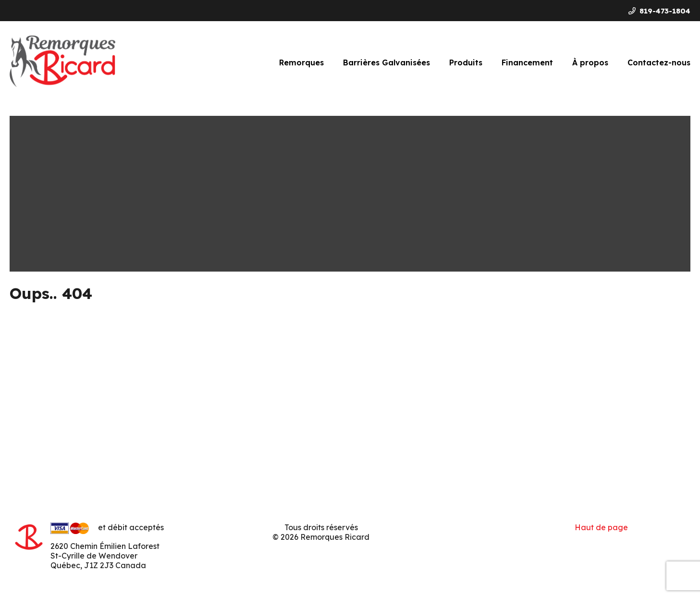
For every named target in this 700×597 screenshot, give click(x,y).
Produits (466, 62)
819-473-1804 (659, 11)
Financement (527, 62)
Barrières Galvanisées (387, 62)
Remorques (301, 62)
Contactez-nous (659, 62)
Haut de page (601, 527)
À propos (590, 62)
